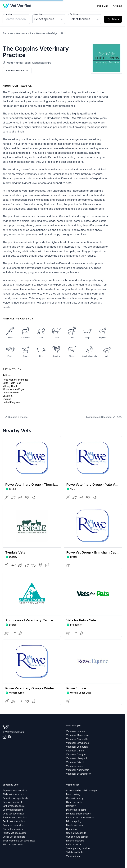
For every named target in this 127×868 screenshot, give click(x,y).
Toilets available (75, 852)
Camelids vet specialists (15, 798)
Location (8, 14)
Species (38, 14)
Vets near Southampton (79, 774)
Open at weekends (76, 833)
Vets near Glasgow (76, 754)
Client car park (74, 802)
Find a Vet (102, 6)
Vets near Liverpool (77, 758)
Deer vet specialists (13, 810)
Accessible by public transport (82, 790)
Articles (117, 6)
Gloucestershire (25, 33)
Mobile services (75, 825)
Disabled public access (78, 814)
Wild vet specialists (13, 844)
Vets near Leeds (75, 766)
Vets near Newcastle (77, 739)
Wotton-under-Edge (47, 33)
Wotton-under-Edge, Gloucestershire (29, 63)
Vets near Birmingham (78, 743)
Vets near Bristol (75, 762)
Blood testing (73, 794)
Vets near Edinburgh (77, 747)
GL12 (63, 33)
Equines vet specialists (15, 817)
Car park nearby (75, 798)
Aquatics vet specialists (15, 790)
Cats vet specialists (13, 802)
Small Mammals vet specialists (19, 841)
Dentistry (71, 806)
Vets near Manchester (78, 735)
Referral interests (75, 841)
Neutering (71, 829)
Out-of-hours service (77, 837)
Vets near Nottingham (78, 770)
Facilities (74, 14)
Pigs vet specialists (13, 829)
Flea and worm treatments (80, 817)
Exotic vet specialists (14, 821)
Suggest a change (16, 417)
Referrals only (74, 844)
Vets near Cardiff (75, 751)
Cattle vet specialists (14, 806)
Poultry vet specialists (14, 833)
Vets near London (76, 731)
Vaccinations (73, 856)
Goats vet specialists (14, 825)
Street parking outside (78, 848)
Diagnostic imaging (76, 810)
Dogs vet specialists (13, 814)
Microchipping (74, 821)
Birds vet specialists (13, 794)
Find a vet (8, 33)
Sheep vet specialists (14, 837)
